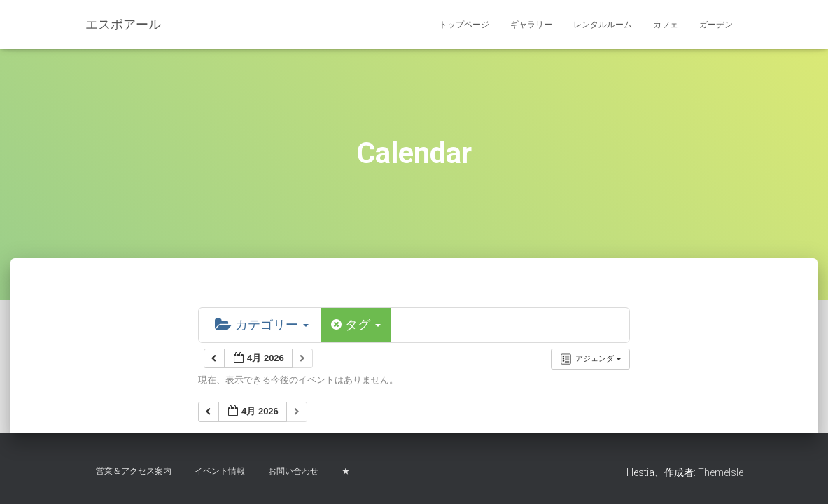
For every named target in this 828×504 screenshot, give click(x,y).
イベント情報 (220, 471)
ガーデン (716, 24)
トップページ (464, 24)
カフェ (666, 24)
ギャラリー (531, 24)
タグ (356, 325)
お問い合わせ (293, 471)
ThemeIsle (721, 472)
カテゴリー (262, 325)
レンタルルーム (603, 24)
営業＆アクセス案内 (134, 471)
